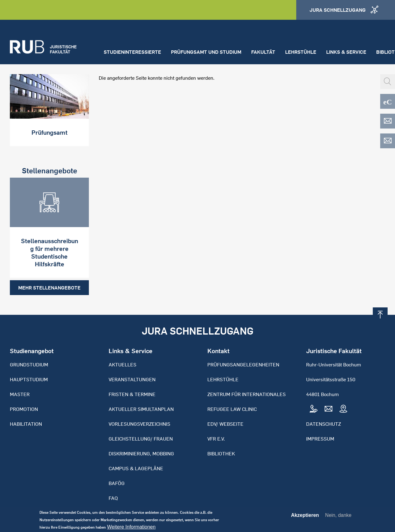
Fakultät (263, 52)
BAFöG (117, 483)
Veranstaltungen (132, 379)
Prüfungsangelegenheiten (243, 365)
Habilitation (26, 424)
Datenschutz (324, 424)
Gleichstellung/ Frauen (141, 439)
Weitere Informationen (131, 529)
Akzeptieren (305, 517)
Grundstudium (29, 365)
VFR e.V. (216, 439)
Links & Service (346, 52)
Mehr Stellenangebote (49, 288)
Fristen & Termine (132, 394)
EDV (388, 121)
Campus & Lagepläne (136, 468)
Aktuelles (123, 365)
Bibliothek (221, 454)
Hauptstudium (29, 379)
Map (343, 409)
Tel (314, 409)
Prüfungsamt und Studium (206, 52)
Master (20, 394)
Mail (328, 409)
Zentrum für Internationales (247, 394)
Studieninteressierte (132, 52)
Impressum (320, 439)
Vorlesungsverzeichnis (139, 424)
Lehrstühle (301, 52)
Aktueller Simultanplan (141, 409)
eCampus (388, 101)
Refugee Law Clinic (232, 409)
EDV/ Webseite (225, 424)
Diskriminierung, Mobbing (141, 454)
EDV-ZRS (388, 141)
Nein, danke (338, 517)
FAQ (113, 498)
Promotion (24, 409)
